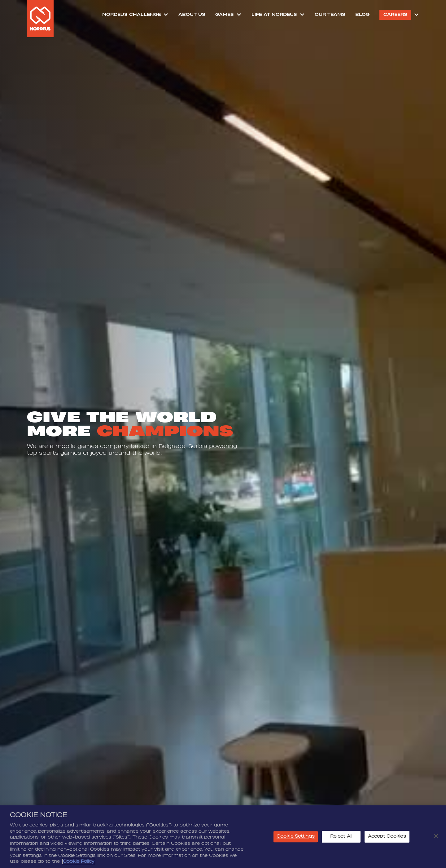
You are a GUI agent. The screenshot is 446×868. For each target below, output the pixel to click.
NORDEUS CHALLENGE (131, 15)
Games (225, 15)
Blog (362, 15)
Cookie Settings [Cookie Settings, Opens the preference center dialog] (296, 839)
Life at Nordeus (274, 15)
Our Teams (330, 15)
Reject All (341, 839)
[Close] (436, 838)
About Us (192, 15)
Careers (395, 15)
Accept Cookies (387, 839)
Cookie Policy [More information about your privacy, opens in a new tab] (79, 864)
